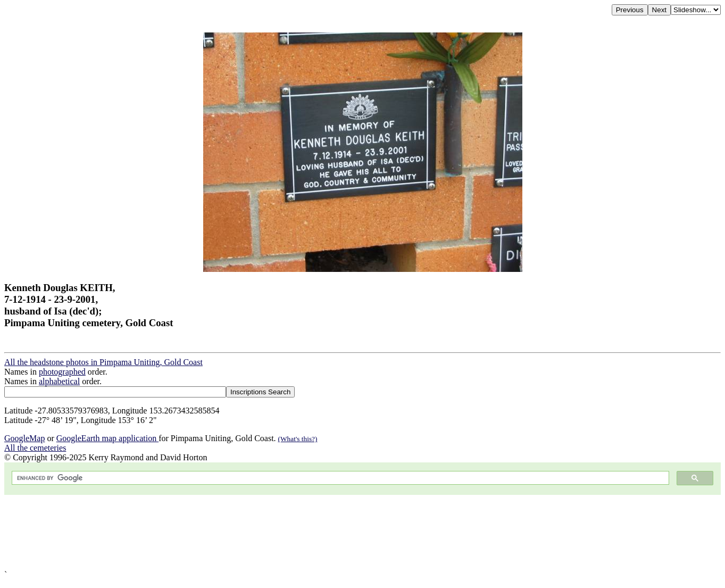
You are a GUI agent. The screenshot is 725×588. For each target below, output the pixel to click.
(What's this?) (298, 439)
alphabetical (59, 381)
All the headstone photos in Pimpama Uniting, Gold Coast (103, 362)
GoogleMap (24, 438)
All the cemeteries (35, 448)
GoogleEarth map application (107, 438)
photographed (62, 372)
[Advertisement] (323, 532)
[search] (339, 478)
